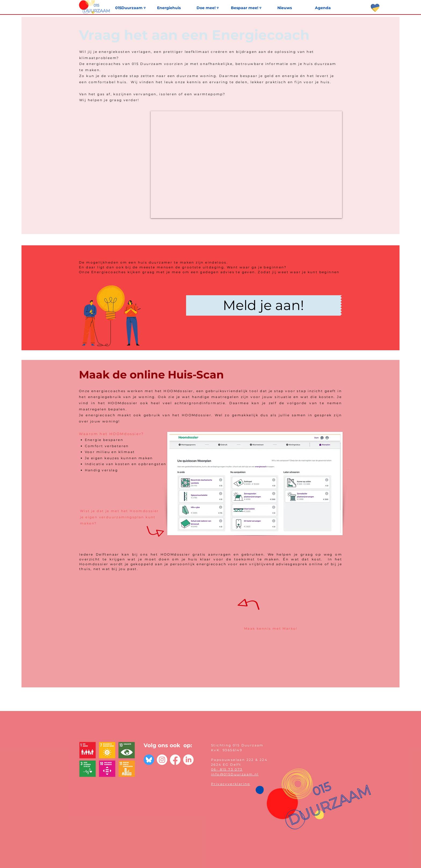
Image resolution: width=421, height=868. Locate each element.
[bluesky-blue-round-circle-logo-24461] (149, 760)
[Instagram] (162, 760)
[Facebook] (175, 760)
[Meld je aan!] (263, 305)
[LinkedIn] (188, 760)
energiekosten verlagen (125, 52)
